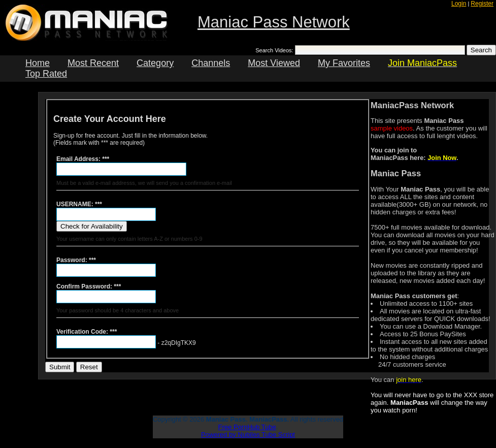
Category (155, 63)
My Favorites (344, 63)
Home (38, 63)
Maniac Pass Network (274, 22)
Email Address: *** (83, 159)
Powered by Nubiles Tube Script (248, 435)
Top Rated (46, 74)
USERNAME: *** (79, 204)
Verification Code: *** (87, 332)
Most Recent (93, 63)
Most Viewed (274, 63)
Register (482, 4)
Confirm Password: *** (89, 286)
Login (459, 4)
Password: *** (76, 260)
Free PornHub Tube (247, 427)
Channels (211, 63)
